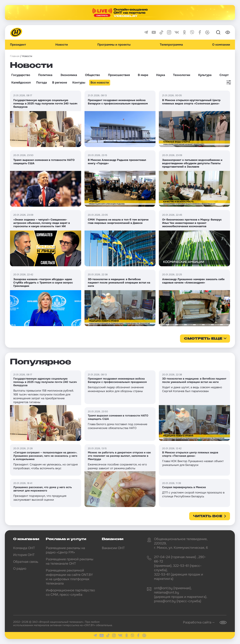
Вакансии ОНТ (113, 548)
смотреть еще (203, 339)
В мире (143, 75)
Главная (15, 56)
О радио (20, 569)
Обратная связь (26, 562)
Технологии (182, 75)
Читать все (208, 516)
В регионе (60, 83)
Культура (205, 75)
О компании (221, 45)
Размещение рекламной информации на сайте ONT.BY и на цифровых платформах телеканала (69, 577)
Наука (161, 75)
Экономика (69, 75)
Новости (62, 45)
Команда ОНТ (24, 548)
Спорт (224, 75)
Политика (45, 75)
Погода (41, 83)
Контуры (79, 83)
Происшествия (119, 75)
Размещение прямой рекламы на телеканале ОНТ (70, 561)
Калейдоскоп (21, 83)
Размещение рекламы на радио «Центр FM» (65, 550)
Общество (92, 75)
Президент (18, 45)
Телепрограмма (171, 45)
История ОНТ (24, 555)
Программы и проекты (114, 45)
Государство (21, 75)
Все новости (100, 83)
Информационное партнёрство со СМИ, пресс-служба (70, 592)
